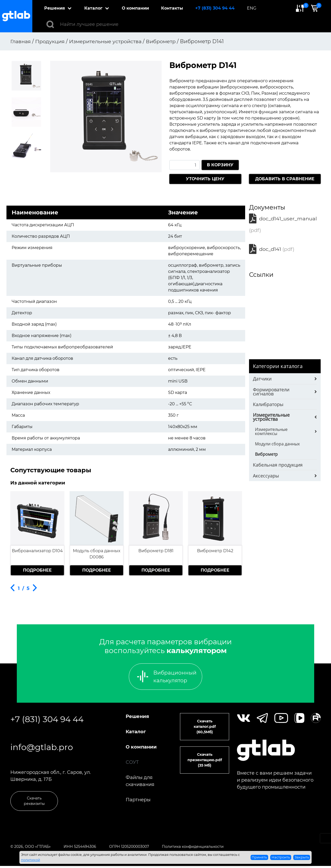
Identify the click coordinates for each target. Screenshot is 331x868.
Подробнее (37, 570)
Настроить (281, 857)
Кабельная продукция (278, 466)
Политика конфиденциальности (193, 849)
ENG (252, 8)
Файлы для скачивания (140, 781)
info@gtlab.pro (42, 748)
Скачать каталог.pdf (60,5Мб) (205, 727)
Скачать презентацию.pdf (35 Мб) (205, 760)
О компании (136, 8)
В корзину (220, 165)
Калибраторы (268, 406)
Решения (55, 8)
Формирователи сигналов (271, 393)
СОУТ (132, 762)
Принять (259, 857)
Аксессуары (266, 477)
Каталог (94, 8)
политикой (31, 860)
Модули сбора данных (277, 445)
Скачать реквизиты (34, 803)
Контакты (172, 8)
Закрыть (302, 857)
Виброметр (266, 455)
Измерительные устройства (271, 418)
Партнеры (138, 800)
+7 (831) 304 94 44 (215, 8)
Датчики (262, 380)
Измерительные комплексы (271, 433)
